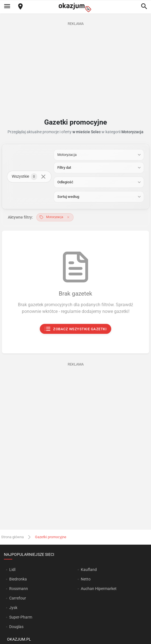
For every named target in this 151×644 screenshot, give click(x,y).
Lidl (12, 570)
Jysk (13, 608)
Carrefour (18, 598)
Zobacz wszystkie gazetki (76, 329)
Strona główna (12, 537)
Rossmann (19, 589)
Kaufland (89, 570)
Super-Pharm (21, 617)
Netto (86, 579)
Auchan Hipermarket (99, 589)
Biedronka (18, 579)
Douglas (16, 627)
